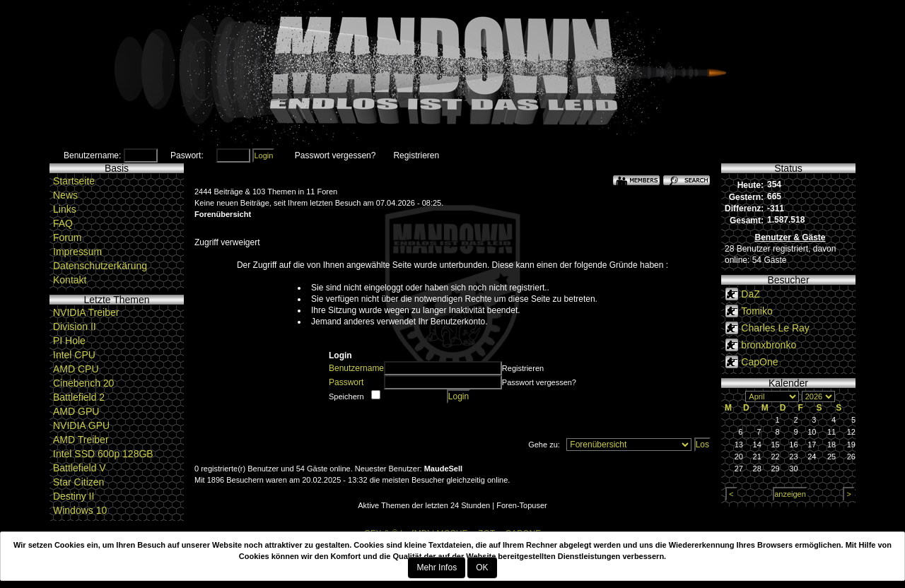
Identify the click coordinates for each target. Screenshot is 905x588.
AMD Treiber (81, 440)
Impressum (77, 252)
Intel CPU (74, 355)
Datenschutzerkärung (100, 266)
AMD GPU (76, 411)
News (65, 195)
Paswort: (187, 155)
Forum (67, 237)
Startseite (74, 181)
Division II (75, 327)
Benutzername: (92, 155)
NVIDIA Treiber (86, 312)
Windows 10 (80, 510)
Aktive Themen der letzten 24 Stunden (424, 505)
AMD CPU (76, 369)
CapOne (759, 362)
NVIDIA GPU (81, 425)
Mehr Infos (437, 568)
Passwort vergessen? (335, 155)
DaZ (750, 294)
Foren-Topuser (522, 505)
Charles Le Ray (775, 328)
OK (482, 568)
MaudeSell (443, 469)
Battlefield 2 (79, 397)
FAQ (63, 223)
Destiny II (74, 496)
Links (65, 209)
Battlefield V (80, 468)
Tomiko (757, 311)
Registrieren (416, 155)
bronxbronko (769, 345)
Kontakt (70, 280)
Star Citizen (78, 482)
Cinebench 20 (83, 383)
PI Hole (69, 341)
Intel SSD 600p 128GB (103, 454)
